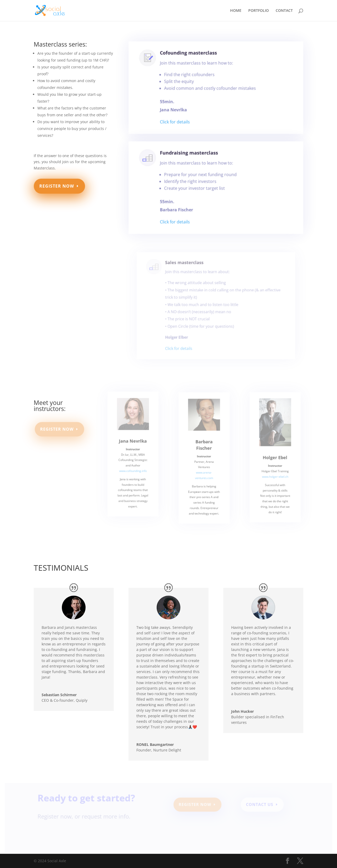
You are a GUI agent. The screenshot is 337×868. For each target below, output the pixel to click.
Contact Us (258, 806)
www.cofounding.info (133, 475)
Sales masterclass (187, 271)
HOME (236, 11)
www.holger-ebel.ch (275, 481)
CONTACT (284, 11)
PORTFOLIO (259, 11)
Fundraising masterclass (190, 156)
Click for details (177, 122)
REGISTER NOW (57, 186)
